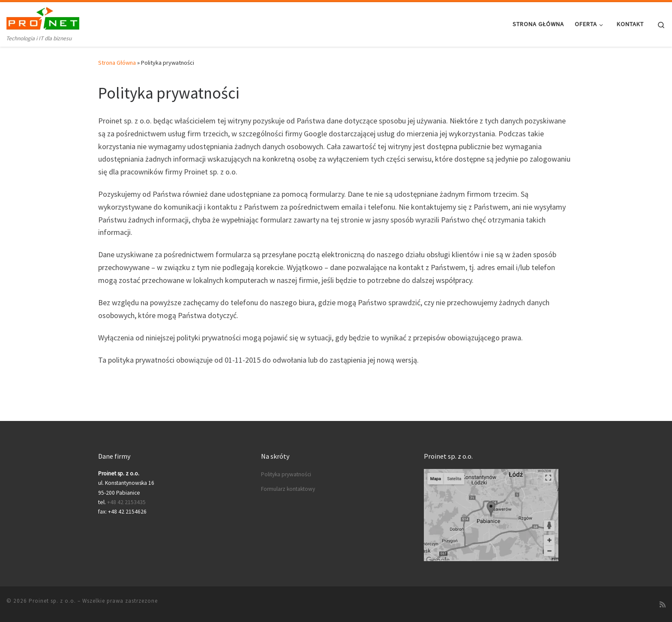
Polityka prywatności (286, 474)
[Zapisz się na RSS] (663, 604)
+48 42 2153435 (126, 502)
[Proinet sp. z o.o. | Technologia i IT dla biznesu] (43, 18)
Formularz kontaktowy (288, 489)
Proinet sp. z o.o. (52, 601)
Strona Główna (117, 63)
